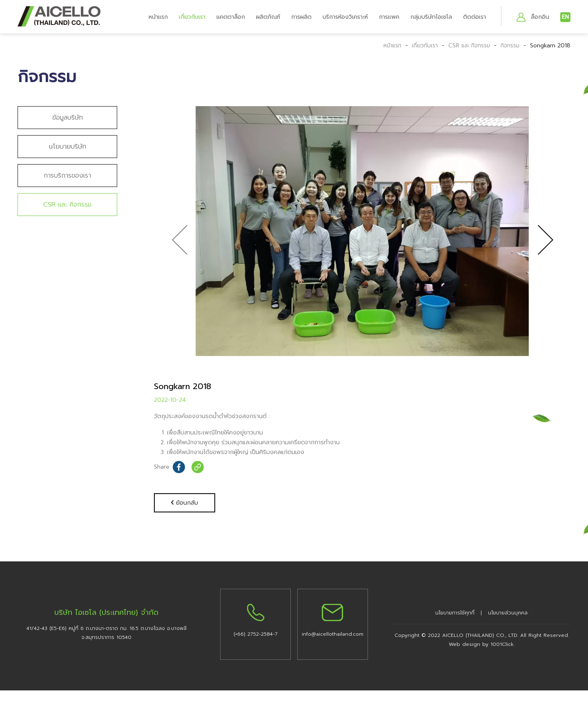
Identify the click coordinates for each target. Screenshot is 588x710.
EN (565, 17)
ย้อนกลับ (185, 503)
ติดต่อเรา (474, 17)
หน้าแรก (158, 17)
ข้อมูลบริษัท (68, 118)
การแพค (389, 17)
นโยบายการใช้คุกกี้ (455, 613)
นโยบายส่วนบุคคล (508, 613)
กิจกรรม (510, 46)
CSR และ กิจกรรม (466, 46)
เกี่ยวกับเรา (192, 17)
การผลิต (301, 17)
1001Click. (502, 645)
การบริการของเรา (67, 176)
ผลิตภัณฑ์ (268, 17)
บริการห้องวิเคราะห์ (345, 17)
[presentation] (179, 240)
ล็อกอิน (540, 17)
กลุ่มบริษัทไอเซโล (431, 17)
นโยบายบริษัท (68, 147)
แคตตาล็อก (231, 17)
